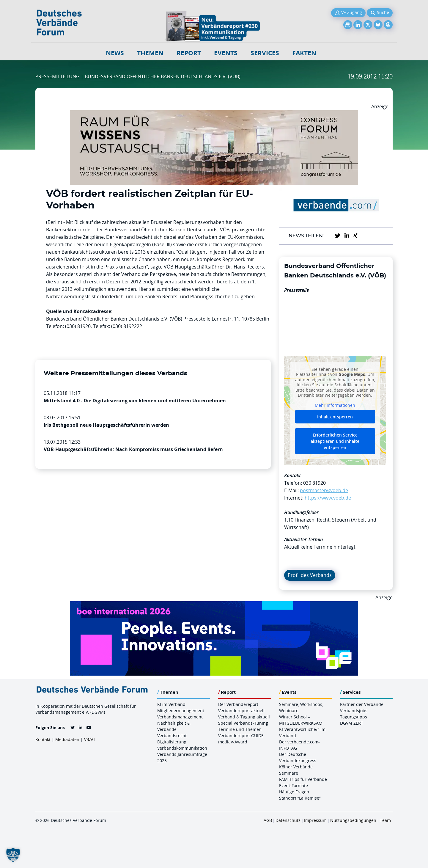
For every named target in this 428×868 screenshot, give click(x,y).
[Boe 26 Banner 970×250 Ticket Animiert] (214, 605)
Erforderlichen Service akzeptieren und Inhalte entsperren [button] (335, 441)
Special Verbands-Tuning (243, 723)
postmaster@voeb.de (324, 490)
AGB (268, 820)
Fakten (304, 53)
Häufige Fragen (294, 792)
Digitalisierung (172, 742)
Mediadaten (67, 739)
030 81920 (314, 483)
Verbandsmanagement (180, 717)
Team (385, 820)
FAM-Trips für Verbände (303, 779)
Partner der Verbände (362, 704)
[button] (13, 855)
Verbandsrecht (172, 736)
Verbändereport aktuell (241, 711)
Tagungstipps (354, 717)
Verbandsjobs (354, 711)
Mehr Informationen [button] (335, 405)
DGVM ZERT (352, 723)
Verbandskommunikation (182, 748)
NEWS (115, 53)
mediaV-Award (233, 742)
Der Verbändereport (238, 704)
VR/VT (90, 739)
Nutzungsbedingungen (353, 820)
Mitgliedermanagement (181, 711)
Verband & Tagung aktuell (244, 717)
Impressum (315, 820)
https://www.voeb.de (328, 498)
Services (265, 53)
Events (226, 53)
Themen (150, 53)
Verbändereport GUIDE (241, 736)
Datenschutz (288, 820)
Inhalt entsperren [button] (335, 417)
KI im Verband (171, 704)
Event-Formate (294, 785)
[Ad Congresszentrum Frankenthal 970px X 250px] (214, 114)
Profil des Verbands (310, 575)
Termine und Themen (240, 729)
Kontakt (43, 739)
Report (189, 53)
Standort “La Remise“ (300, 798)
